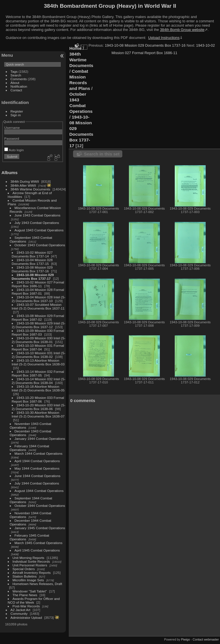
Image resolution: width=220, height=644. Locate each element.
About (15, 83)
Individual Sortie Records (31, 561)
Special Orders (24, 569)
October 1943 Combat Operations (40, 245)
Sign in (16, 115)
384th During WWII (25, 181)
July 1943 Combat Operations (37, 223)
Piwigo (185, 639)
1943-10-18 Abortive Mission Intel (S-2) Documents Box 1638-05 (38, 388)
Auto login (14, 150)
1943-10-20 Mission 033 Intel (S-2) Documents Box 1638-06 (39, 407)
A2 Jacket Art (20, 610)
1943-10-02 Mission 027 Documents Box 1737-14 (32, 254)
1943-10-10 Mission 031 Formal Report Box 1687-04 (38, 347)
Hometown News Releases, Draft (37, 584)
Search (16, 75)
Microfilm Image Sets (28, 580)
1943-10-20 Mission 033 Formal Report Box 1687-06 (38, 399)
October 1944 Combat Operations (40, 506)
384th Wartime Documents (31, 189)
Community (19, 614)
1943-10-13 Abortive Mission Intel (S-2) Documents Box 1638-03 (38, 362)
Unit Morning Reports (29, 558)
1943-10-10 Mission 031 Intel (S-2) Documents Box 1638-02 (39, 355)
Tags (14, 71)
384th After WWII (23, 185)
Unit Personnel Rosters (30, 565)
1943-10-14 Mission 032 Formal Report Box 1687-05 (38, 373)
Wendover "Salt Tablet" (30, 591)
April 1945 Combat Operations (37, 550)
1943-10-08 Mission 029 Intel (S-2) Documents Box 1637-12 (39, 325)
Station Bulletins (25, 576)
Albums (9, 173)
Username (12, 128)
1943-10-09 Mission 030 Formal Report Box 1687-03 (38, 332)
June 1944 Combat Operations (38, 476)
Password (12, 138)
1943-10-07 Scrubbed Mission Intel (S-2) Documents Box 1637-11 (38, 306)
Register (17, 111)
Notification (19, 86)
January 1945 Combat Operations (40, 528)
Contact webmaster (206, 639)
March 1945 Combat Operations (39, 543)
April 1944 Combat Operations (37, 461)
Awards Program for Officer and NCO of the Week (34, 600)
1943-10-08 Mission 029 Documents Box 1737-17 (33, 277)
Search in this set (102, 154)
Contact (16, 90)
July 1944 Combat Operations (37, 483)
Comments (19, 79)
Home (75, 48)
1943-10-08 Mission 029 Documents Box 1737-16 (32, 269)
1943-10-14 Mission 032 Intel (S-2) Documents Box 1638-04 (39, 381)
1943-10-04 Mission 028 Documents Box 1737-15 (32, 262)
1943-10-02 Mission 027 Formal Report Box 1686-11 (38, 284)
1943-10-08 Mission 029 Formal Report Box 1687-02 (38, 318)
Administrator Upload (26, 618)
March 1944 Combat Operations (39, 453)
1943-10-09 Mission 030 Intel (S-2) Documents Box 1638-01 (39, 340)
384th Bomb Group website (182, 30)
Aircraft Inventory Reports (32, 573)
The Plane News (25, 595)
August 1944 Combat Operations (39, 491)
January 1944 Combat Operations (40, 439)
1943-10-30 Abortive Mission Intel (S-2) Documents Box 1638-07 (38, 414)
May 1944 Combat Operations (37, 468)
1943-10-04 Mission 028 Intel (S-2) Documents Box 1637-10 (39, 299)
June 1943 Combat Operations (38, 215)
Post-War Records (26, 606)
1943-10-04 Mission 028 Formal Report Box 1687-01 (38, 292)
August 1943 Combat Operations (39, 230)
